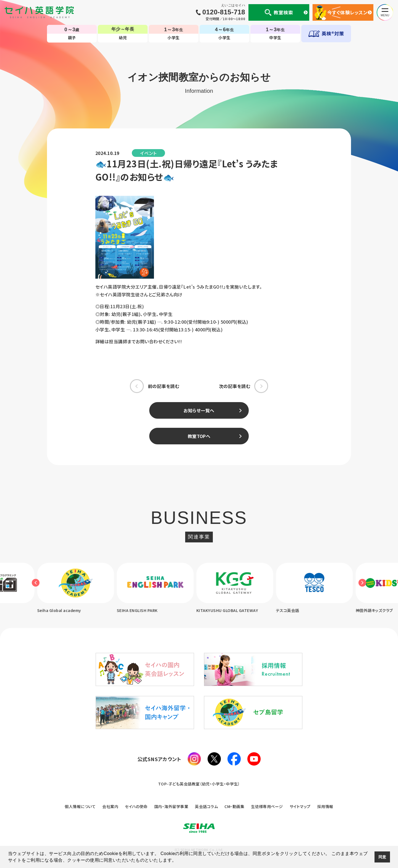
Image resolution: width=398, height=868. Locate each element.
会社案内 (110, 806)
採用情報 (325, 806)
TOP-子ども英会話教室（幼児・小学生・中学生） (199, 784)
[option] (159, 588)
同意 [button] (382, 857)
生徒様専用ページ (267, 806)
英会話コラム (206, 806)
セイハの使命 (136, 806)
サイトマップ (300, 806)
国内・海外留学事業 (171, 806)
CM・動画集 (234, 806)
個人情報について (80, 806)
